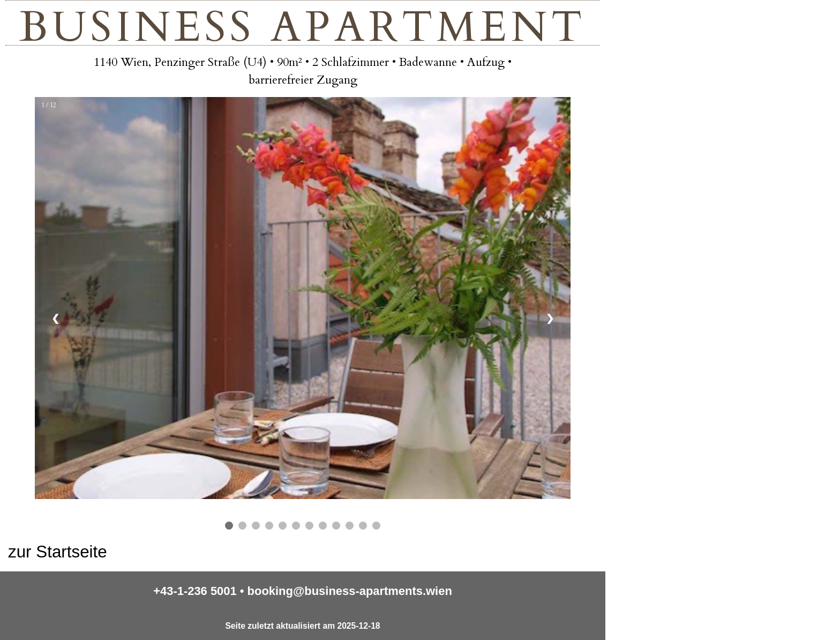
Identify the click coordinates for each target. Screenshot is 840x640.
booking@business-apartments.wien (350, 591)
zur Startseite (58, 552)
